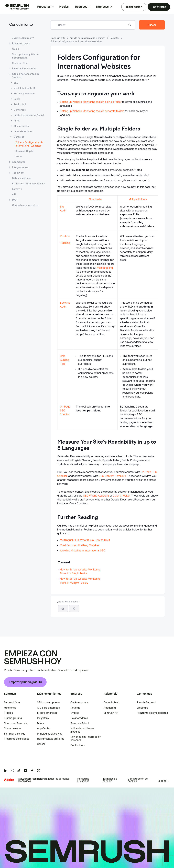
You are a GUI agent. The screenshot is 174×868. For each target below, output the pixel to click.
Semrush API (111, 713)
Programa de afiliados (17, 739)
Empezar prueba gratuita (25, 682)
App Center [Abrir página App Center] (19, 162)
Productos (44, 7)
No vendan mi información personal (86, 738)
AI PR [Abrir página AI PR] (17, 121)
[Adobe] (9, 780)
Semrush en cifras (15, 734)
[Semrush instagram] (12, 770)
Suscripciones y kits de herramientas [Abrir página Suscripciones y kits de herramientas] (25, 56)
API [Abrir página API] (14, 194)
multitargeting (105, 268)
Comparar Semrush (15, 723)
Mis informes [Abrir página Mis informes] (21, 126)
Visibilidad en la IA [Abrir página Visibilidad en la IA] (24, 88)
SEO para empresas (49, 703)
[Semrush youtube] (25, 770)
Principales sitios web (50, 734)
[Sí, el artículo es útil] (63, 609)
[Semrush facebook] (32, 770)
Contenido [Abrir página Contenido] (20, 110)
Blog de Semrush (147, 703)
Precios (64, 7)
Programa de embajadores (152, 713)
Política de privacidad (83, 780)
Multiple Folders (138, 199)
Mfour (41, 723)
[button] (74, 609)
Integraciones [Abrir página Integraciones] (20, 167)
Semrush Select (80, 723)
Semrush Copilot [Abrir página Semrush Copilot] (25, 151)
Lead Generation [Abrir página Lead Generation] (23, 131)
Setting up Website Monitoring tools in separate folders (92, 111)
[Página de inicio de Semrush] (16, 7)
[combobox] (89, 25)
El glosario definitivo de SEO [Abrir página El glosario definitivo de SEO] (28, 184)
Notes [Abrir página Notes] (19, 156)
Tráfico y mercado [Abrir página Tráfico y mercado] (24, 94)
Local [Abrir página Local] (17, 99)
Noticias (75, 708)
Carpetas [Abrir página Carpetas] (19, 137)
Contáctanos (78, 745)
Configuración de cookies (138, 780)
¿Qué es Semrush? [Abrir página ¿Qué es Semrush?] (23, 38)
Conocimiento (21, 25)
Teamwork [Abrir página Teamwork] (18, 173)
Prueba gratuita (13, 718)
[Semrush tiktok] (19, 770)
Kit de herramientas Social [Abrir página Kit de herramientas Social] (29, 115)
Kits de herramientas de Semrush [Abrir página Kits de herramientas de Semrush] (26, 76)
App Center (44, 728)
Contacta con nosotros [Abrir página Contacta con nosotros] (25, 205)
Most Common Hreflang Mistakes (80, 545)
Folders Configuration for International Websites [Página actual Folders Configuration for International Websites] (30, 144)
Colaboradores (79, 718)
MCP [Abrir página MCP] (15, 200)
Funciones (10, 708)
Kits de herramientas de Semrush (88, 38)
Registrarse (159, 7)
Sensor (41, 744)
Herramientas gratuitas (51, 739)
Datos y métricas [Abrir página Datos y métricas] (22, 178)
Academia (110, 708)
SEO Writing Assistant (96, 496)
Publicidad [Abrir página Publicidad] (20, 104)
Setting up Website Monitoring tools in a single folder (91, 102)
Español (162, 781)
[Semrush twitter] (39, 770)
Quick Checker (121, 496)
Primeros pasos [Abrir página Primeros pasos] (21, 43)
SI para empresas (47, 713)
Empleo (75, 713)
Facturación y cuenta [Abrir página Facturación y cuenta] (24, 68)
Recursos (81, 7)
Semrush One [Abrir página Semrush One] (20, 63)
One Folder (95, 199)
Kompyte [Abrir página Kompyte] (17, 189)
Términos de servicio (110, 780)
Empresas (102, 7)
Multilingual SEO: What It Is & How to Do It (85, 540)
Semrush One (12, 703)
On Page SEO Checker (65, 410)
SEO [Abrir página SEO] (16, 83)
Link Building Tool (65, 360)
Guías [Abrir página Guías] (16, 49)
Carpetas (115, 38)
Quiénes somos (80, 703)
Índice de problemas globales (82, 730)
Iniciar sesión (134, 7)
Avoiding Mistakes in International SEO (83, 550)
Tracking (65, 243)
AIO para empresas (48, 708)
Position (65, 236)
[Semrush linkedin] (6, 770)
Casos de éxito (12, 728)
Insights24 (43, 718)
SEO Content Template (112, 476)
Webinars (142, 708)
